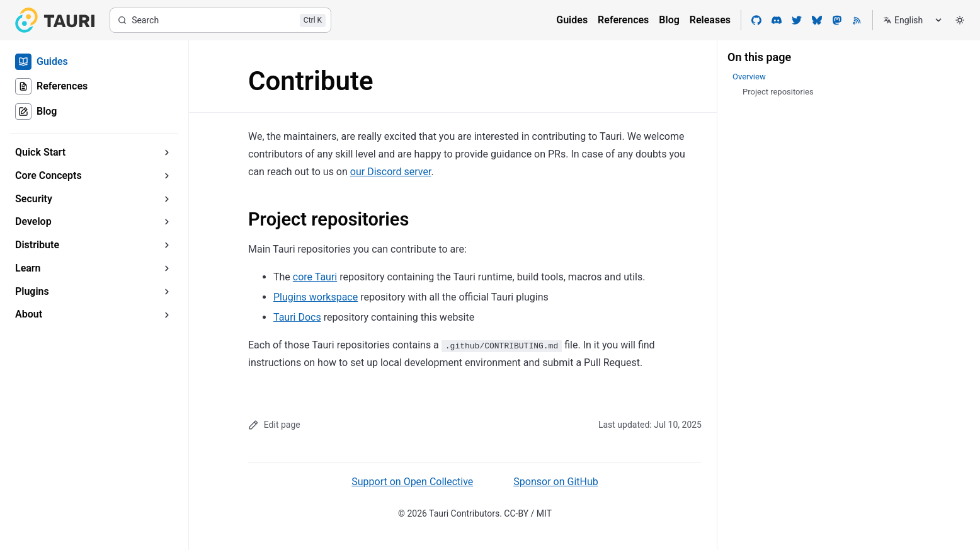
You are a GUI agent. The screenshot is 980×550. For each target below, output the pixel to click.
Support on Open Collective (412, 482)
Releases (710, 20)
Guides (572, 20)
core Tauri (315, 277)
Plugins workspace (316, 297)
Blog (669, 20)
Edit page (274, 425)
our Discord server (391, 172)
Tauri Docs (297, 317)
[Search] (220, 20)
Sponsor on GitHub (556, 482)
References (623, 20)
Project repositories (328, 219)
